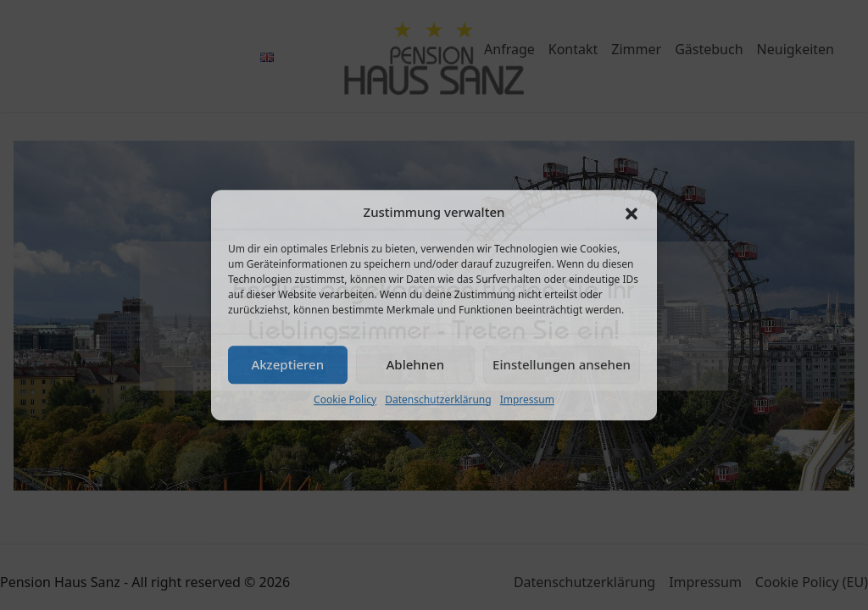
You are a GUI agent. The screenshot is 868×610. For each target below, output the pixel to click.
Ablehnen (416, 364)
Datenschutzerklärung (438, 399)
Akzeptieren (287, 364)
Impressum (527, 399)
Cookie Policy (345, 399)
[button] (632, 213)
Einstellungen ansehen (562, 364)
